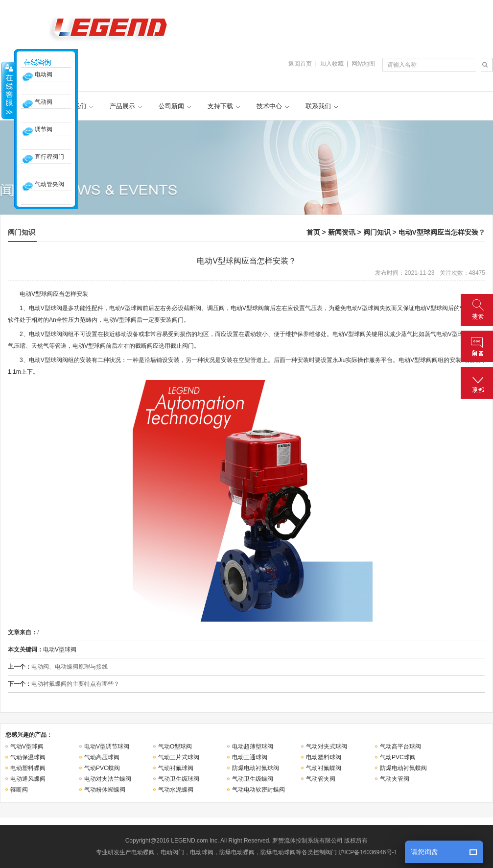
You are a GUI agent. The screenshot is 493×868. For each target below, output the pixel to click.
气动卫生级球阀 (179, 779)
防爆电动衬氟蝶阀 (403, 768)
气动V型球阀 (27, 747)
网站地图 (363, 64)
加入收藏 (332, 64)
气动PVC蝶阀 (102, 768)
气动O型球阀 (175, 747)
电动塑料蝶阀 (28, 768)
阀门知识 (377, 232)
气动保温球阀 (28, 757)
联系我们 (318, 106)
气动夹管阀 (395, 779)
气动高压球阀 (102, 757)
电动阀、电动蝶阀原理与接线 (70, 667)
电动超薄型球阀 (253, 747)
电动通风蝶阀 (28, 779)
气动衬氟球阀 (176, 768)
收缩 (8, 90)
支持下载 (220, 106)
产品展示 (122, 106)
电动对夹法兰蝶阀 (108, 779)
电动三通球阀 (250, 757)
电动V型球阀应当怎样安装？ (442, 232)
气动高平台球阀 (400, 747)
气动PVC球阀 (398, 757)
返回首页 (300, 64)
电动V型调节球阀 (107, 747)
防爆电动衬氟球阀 (256, 768)
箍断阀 (19, 790)
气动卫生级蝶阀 (253, 779)
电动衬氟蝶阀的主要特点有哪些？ (75, 684)
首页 (313, 232)
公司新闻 (171, 106)
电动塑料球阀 (324, 757)
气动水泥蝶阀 (176, 790)
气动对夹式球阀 (327, 747)
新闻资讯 (342, 232)
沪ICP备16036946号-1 (368, 852)
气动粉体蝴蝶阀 (105, 790)
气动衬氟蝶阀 (324, 768)
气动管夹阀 (321, 779)
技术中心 (269, 106)
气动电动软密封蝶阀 (258, 790)
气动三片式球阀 (179, 757)
